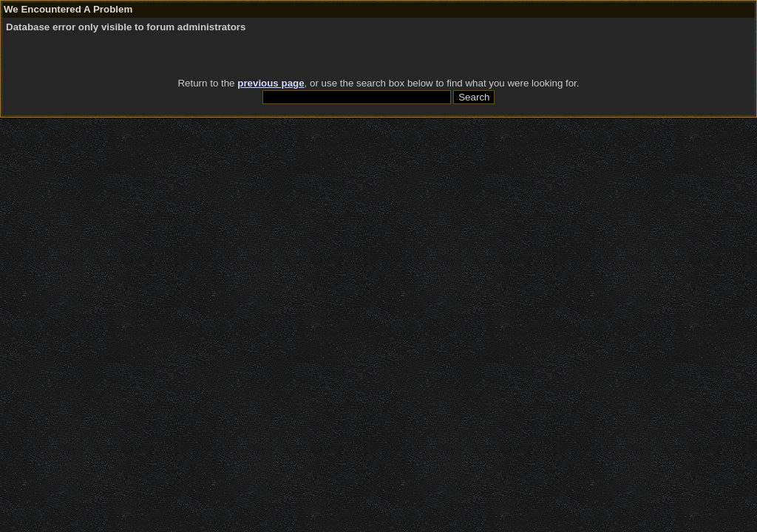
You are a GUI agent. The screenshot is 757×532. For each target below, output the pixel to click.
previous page (271, 83)
